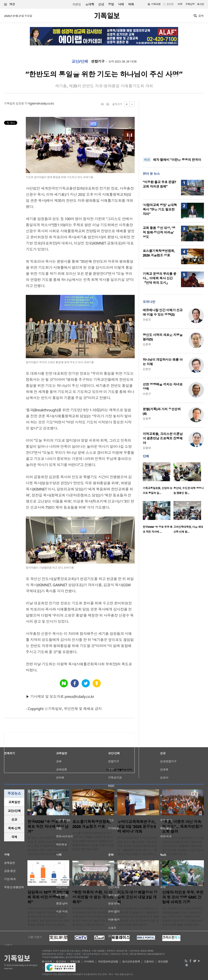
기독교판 (156, 4)
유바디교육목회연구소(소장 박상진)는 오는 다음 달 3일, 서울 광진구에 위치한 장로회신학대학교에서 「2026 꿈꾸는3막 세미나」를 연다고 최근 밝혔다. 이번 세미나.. (137, 846)
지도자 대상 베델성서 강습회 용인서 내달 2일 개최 (137, 897)
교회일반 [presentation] (14, 802)
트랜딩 (77, 4)
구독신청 (190, 4)
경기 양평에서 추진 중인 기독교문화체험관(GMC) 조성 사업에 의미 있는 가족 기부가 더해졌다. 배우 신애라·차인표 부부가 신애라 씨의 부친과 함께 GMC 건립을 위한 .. (183, 917)
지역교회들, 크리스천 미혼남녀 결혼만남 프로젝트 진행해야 (163, 438)
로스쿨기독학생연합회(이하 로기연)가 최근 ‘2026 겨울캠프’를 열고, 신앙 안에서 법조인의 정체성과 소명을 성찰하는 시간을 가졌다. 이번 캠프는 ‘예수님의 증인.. (93, 841)
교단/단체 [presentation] (14, 811)
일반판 (170, 4)
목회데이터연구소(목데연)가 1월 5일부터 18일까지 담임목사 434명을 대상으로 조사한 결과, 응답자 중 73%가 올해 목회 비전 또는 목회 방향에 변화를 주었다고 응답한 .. (48, 917)
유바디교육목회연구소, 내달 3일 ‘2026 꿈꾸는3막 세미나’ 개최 (136, 827)
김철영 (147, 448)
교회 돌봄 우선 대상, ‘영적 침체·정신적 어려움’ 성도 (159, 232)
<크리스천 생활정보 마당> (119, 770)
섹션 (10, 4)
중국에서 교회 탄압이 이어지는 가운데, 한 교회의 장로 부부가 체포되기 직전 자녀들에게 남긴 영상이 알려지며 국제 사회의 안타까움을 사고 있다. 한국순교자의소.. (48, 846)
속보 (147, 160)
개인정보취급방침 (108, 962)
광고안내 (61, 962)
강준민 (147, 369)
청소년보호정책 (131, 962)
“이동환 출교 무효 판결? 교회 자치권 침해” (159, 184)
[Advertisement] (173, 127)
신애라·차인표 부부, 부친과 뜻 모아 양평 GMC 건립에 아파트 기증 (183, 897)
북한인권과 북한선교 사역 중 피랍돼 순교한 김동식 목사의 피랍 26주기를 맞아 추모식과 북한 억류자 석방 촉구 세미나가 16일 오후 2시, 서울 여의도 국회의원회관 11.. (93, 917)
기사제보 (89, 962)
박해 (131, 4)
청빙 (111, 4)
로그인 (200, 4)
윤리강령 (163, 962)
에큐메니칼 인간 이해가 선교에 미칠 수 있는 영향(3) (163, 312)
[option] (158, 480)
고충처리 (149, 962)
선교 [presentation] (14, 819)
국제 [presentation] (14, 837)
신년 (101, 4)
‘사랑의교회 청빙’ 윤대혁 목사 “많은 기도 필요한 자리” (160, 209)
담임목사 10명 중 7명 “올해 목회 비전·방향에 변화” (48, 897)
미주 (180, 4)
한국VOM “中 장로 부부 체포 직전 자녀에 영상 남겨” (48, 827)
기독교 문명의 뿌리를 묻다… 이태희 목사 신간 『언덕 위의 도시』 (160, 278)
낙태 (121, 4)
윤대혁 (90, 4)
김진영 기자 (23, 103)
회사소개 (47, 962)
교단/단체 (80, 61)
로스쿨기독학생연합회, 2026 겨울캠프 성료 (159, 253)
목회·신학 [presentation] (14, 828)
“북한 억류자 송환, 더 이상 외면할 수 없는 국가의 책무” (93, 897)
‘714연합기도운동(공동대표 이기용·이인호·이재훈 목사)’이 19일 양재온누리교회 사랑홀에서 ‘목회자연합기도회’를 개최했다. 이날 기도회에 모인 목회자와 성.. (183, 846)
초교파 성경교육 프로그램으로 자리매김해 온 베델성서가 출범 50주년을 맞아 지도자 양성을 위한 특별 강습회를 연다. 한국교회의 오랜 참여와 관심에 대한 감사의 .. (138, 917)
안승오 (147, 320)
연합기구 (98, 61)
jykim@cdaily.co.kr (42, 103)
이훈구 (147, 394)
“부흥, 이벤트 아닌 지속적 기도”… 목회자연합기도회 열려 (182, 827)
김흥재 (147, 344)
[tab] (14, 802)
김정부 (147, 419)
